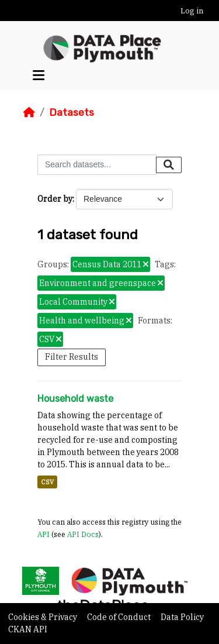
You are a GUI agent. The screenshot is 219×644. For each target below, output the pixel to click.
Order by (55, 199)
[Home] (29, 112)
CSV (47, 482)
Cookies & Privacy (44, 617)
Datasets (72, 112)
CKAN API (28, 629)
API (44, 534)
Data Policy (182, 617)
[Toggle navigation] (39, 75)
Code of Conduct (120, 617)
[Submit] (169, 165)
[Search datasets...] (97, 165)
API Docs (83, 534)
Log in (192, 11)
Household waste (75, 399)
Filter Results (72, 357)
